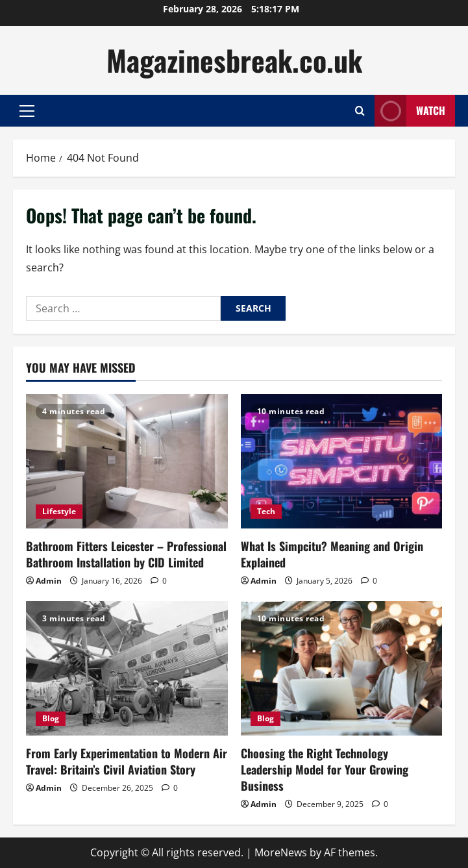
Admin (49, 581)
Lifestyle (59, 511)
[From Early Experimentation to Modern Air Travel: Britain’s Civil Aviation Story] (127, 668)
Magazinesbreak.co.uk (234, 60)
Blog (51, 718)
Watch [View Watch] (410, 111)
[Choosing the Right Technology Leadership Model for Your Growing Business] (342, 668)
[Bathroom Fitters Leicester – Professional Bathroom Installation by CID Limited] (127, 461)
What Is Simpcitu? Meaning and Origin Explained (332, 554)
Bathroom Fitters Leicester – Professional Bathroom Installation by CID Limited (126, 554)
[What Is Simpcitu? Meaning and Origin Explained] (342, 461)
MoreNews (281, 852)
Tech (266, 511)
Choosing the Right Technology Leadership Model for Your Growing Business (325, 769)
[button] (27, 111)
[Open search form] (360, 111)
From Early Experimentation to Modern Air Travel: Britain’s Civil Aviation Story (127, 761)
